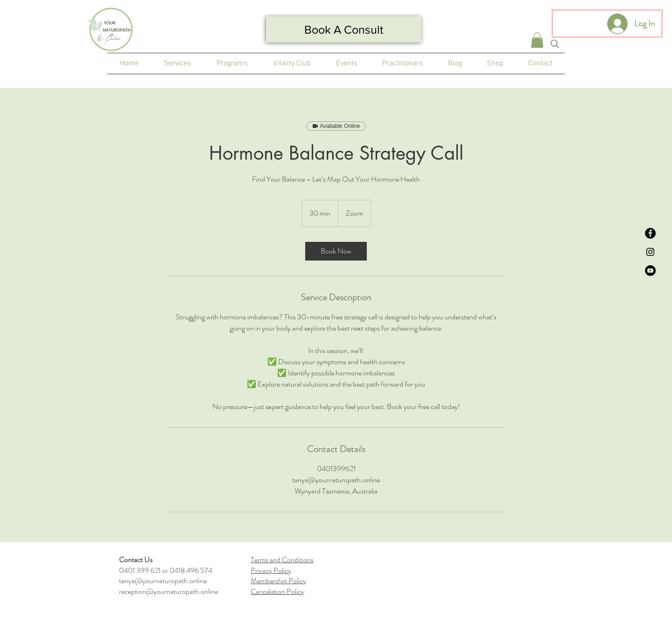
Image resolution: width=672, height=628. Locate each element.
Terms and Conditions (282, 560)
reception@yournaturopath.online (168, 591)
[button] (537, 40)
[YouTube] (650, 271)
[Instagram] (650, 252)
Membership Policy (278, 581)
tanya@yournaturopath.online (163, 581)
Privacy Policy (271, 570)
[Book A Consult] (344, 29)
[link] (336, 251)
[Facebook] (650, 233)
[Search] (555, 44)
